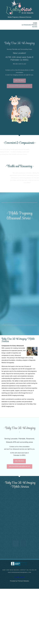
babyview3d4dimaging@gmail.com (19, 87)
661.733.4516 (19, 82)
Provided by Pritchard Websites (20, 581)
